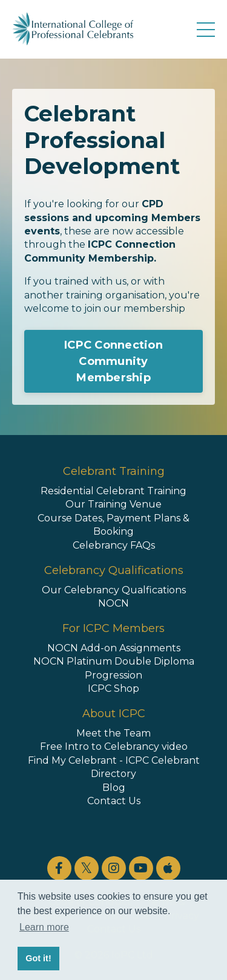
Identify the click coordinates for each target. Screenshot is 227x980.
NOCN (113, 603)
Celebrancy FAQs (114, 545)
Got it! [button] (38, 958)
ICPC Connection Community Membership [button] (113, 361)
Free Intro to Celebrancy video (114, 746)
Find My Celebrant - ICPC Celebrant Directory (114, 767)
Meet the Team (113, 733)
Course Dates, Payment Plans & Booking (113, 525)
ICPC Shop (113, 688)
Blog (114, 788)
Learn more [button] (44, 927)
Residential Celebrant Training (113, 491)
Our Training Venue (113, 504)
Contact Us (114, 801)
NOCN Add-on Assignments (114, 648)
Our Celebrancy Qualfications (114, 590)
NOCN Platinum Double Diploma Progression (114, 668)
